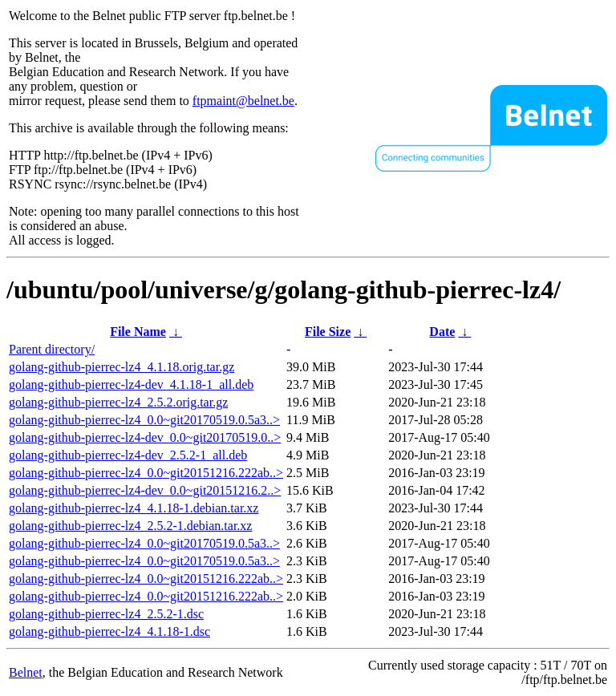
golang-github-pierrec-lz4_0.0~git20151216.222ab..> (146, 473)
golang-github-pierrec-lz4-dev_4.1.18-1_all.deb (131, 384)
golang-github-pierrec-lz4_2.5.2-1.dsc (106, 614)
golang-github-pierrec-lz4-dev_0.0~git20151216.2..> (145, 490)
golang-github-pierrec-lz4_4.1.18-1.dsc (109, 631)
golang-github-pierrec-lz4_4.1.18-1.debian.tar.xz (134, 508)
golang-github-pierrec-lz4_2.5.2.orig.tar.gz (118, 402)
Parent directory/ (52, 349)
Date (442, 332)
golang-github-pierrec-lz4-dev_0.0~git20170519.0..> (145, 437)
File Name (138, 332)
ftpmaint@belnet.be (243, 101)
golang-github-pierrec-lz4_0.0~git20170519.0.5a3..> (144, 420)
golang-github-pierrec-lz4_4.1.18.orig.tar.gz (122, 367)
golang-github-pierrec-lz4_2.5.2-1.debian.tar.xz (130, 526)
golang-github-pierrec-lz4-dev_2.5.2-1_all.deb (128, 455)
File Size (328, 332)
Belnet (26, 672)
